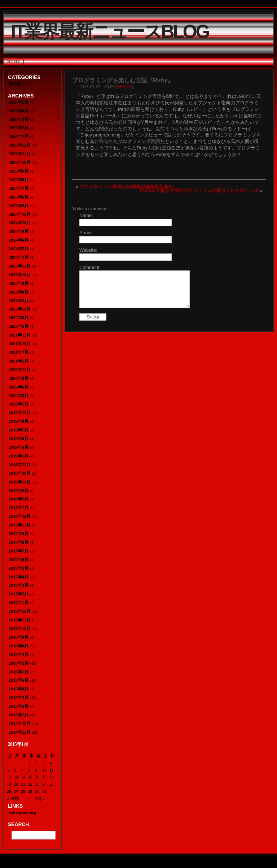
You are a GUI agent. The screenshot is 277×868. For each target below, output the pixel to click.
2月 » (40, 799)
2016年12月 (20, 611)
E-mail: (87, 233)
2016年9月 (19, 637)
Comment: (90, 267)
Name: (86, 215)
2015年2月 (19, 706)
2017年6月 (19, 560)
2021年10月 (20, 344)
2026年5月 (19, 102)
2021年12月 (20, 335)
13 (16, 777)
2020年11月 (20, 370)
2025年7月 (19, 188)
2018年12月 (20, 465)
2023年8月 (19, 292)
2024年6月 (19, 240)
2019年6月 (19, 439)
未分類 (124, 87)
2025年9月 (19, 171)
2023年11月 (20, 266)
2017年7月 (19, 551)
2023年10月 (20, 275)
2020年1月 (19, 404)
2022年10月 (20, 309)
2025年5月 (19, 206)
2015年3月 (19, 698)
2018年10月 (20, 482)
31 (45, 791)
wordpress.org (22, 812)
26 (9, 791)
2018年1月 (19, 508)
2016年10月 (20, 629)
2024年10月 (20, 223)
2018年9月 (19, 491)
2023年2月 (19, 301)
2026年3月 (19, 120)
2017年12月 (20, 516)
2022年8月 (19, 318)
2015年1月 (19, 715)
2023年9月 (19, 283)
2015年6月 (19, 680)
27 (16, 791)
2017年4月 (19, 577)
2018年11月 (20, 473)
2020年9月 (19, 378)
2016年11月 (20, 620)
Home (14, 61)
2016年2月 (19, 663)
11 (51, 770)
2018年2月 (19, 499)
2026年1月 (19, 136)
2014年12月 (20, 724)
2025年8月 (19, 180)
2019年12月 (20, 413)
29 (30, 791)
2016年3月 (19, 655)
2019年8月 (19, 421)
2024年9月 (19, 231)
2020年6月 (19, 387)
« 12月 (13, 799)
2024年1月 (19, 257)
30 (38, 791)
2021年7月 (19, 352)
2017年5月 (19, 568)
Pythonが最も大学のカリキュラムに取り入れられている (199, 190)
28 (23, 791)
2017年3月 (19, 585)
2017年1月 (19, 603)
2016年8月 (19, 646)
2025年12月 (20, 145)
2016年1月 (19, 672)
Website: (88, 250)
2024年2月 (19, 249)
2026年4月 (19, 111)
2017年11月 (20, 525)
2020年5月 (19, 396)
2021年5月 (19, 361)
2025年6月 (19, 197)
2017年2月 (19, 594)
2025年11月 (20, 154)
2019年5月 (19, 447)
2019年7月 (19, 430)
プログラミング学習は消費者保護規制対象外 (127, 187)
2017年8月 (19, 542)
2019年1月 (19, 456)
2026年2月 (19, 128)
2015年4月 (19, 689)
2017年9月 (19, 534)
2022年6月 (19, 326)
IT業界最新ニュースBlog (110, 32)
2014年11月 (20, 732)
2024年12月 (20, 214)
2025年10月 (20, 162)
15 (30, 777)
